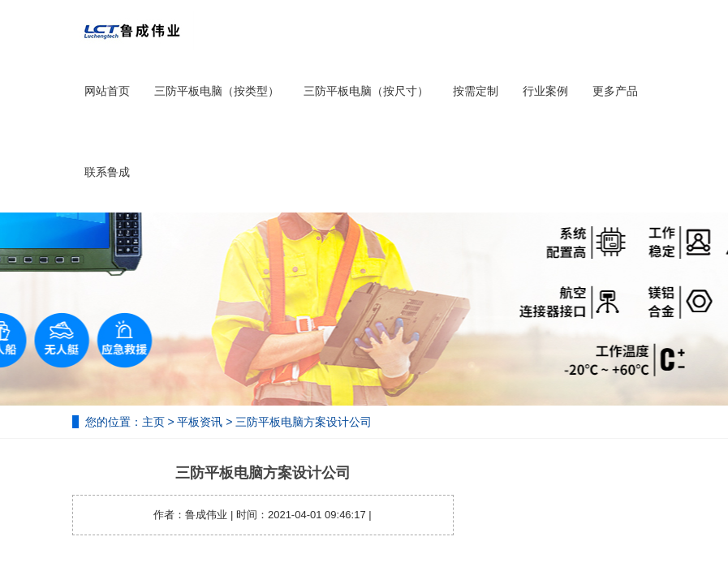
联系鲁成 (107, 172)
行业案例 (545, 91)
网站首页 (107, 91)
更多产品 (615, 91)
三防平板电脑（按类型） (217, 91)
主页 (153, 422)
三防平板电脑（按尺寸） (366, 91)
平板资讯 (200, 422)
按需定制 (476, 91)
